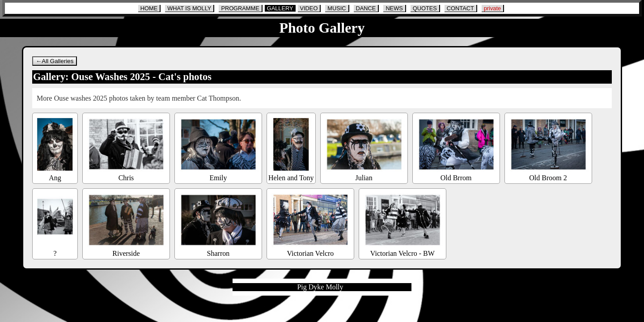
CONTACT (460, 8)
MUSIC (337, 8)
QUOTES (425, 8)
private (492, 8)
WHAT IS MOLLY (189, 8)
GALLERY (280, 8)
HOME (149, 8)
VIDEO (309, 8)
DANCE (366, 8)
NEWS (394, 8)
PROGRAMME (240, 8)
